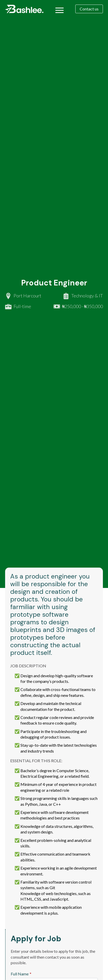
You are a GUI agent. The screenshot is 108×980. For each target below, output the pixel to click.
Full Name (21, 974)
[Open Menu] (59, 10)
